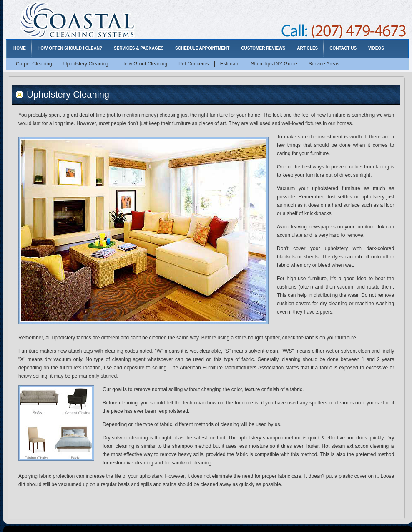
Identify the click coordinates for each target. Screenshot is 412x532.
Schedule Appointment (202, 48)
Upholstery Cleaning (86, 64)
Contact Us (343, 48)
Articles (307, 48)
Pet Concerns (194, 64)
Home (20, 48)
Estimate (230, 64)
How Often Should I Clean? (70, 48)
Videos (376, 48)
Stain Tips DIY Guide (274, 64)
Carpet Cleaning (34, 64)
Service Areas (324, 64)
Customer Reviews (263, 48)
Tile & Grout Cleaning (143, 64)
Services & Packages (139, 48)
